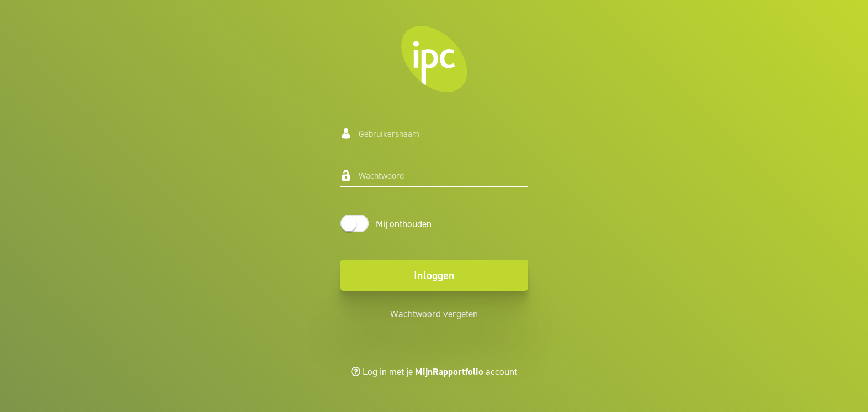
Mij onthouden (404, 224)
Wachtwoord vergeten (434, 314)
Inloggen (434, 275)
